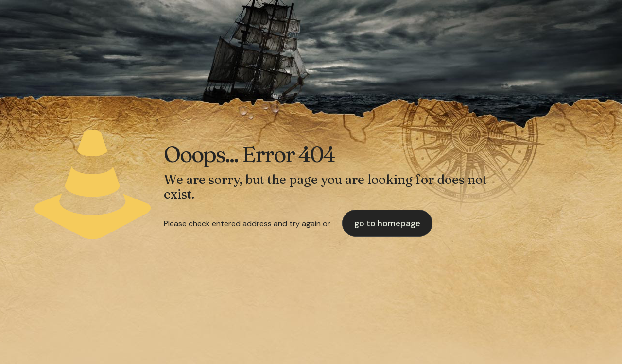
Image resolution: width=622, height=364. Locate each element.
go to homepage (387, 223)
